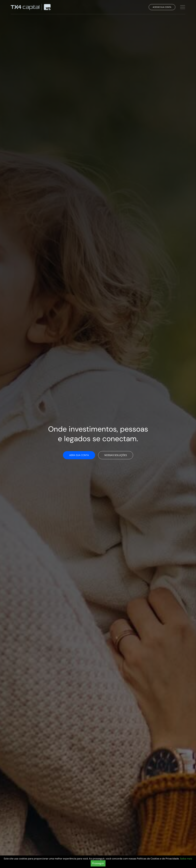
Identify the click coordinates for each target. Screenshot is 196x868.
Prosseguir (98, 863)
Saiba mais (186, 859)
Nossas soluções (116, 455)
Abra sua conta (79, 455)
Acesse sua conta (162, 7)
